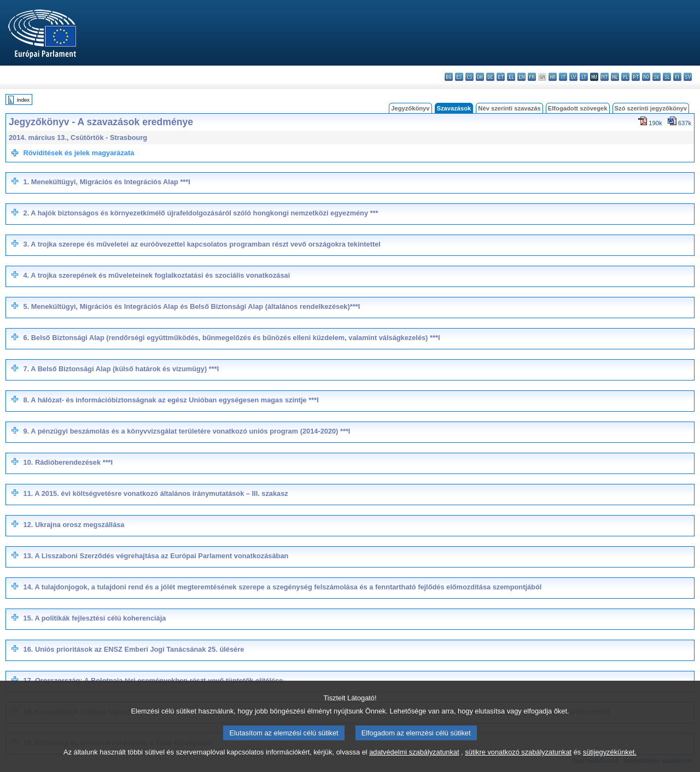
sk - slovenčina (657, 77)
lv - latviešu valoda (573, 77)
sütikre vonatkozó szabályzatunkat (518, 764)
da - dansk (480, 77)
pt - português (636, 77)
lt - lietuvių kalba (584, 77)
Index (23, 100)
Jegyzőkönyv (410, 108)
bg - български (449, 77)
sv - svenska (688, 77)
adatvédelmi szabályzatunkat (414, 764)
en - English (521, 77)
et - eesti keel (501, 77)
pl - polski (625, 77)
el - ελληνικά (511, 77)
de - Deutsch (490, 77)
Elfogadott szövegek (578, 108)
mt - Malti (605, 77)
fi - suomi (677, 77)
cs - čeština (469, 77)
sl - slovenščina (667, 77)
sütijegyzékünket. (610, 764)
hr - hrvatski (553, 77)
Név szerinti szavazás (509, 108)
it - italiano (563, 77)
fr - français (532, 77)
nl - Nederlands (615, 77)
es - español (459, 77)
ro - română (646, 77)
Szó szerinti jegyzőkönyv (651, 108)
